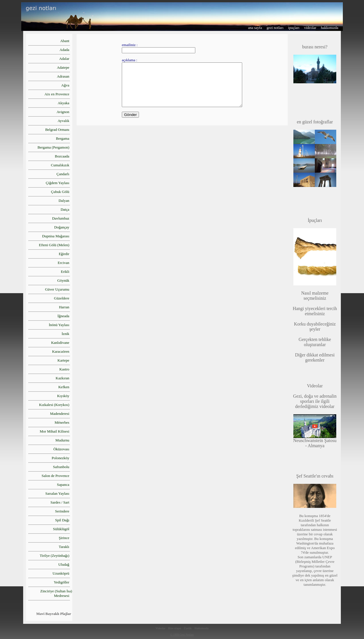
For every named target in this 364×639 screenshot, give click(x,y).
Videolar (160, 628)
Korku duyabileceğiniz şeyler (315, 327)
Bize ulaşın (175, 628)
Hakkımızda (201, 628)
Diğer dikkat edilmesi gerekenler (315, 357)
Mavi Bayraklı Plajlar (54, 614)
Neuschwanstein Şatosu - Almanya (315, 441)
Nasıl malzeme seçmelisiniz (315, 296)
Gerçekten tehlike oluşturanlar (315, 342)
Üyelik (188, 628)
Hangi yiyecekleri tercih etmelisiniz (315, 311)
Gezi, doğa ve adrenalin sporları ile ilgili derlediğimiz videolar (315, 396)
